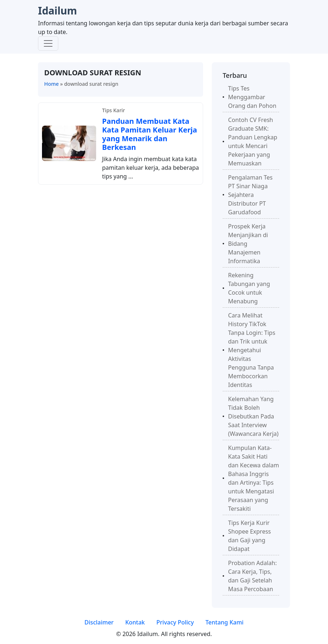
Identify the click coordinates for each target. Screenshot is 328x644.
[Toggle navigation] (48, 43)
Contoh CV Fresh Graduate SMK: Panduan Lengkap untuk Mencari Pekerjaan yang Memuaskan (253, 142)
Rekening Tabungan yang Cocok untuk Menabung (249, 288)
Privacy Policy (175, 622)
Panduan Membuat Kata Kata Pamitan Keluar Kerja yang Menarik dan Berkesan (150, 134)
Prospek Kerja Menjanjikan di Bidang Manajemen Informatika (248, 244)
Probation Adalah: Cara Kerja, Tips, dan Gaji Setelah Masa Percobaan (252, 576)
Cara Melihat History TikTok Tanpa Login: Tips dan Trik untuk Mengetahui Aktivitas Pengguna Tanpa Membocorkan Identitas (252, 350)
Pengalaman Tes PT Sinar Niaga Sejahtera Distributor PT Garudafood (250, 195)
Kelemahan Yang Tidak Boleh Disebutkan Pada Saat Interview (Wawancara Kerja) (253, 416)
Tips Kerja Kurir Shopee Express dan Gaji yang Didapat (249, 536)
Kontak (135, 622)
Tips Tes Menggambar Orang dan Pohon (252, 97)
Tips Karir (113, 110)
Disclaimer (99, 622)
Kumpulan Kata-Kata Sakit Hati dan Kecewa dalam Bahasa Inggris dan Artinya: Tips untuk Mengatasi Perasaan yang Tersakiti (254, 478)
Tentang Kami (224, 622)
